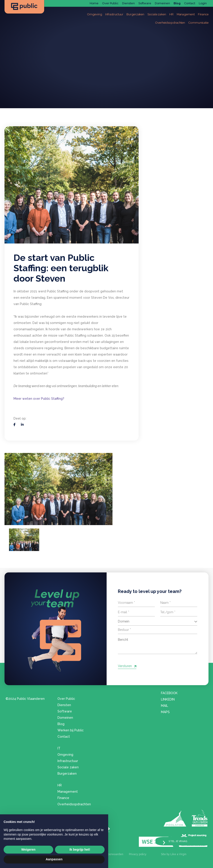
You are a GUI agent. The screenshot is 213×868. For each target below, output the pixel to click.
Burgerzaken (67, 773)
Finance (63, 797)
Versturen (125, 664)
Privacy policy (138, 854)
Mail (165, 705)
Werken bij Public (71, 730)
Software (145, 3)
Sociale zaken (68, 767)
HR (60, 785)
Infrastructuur (68, 760)
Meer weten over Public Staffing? (39, 399)
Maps (165, 712)
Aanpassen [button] (54, 859)
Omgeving (65, 754)
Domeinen (162, 3)
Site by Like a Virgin (174, 854)
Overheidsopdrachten (74, 804)
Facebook (169, 693)
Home (94, 3)
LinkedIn (168, 699)
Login (203, 3)
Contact (190, 3)
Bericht (158, 643)
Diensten (128, 3)
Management (68, 791)
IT (59, 748)
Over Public (110, 3)
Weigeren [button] (29, 850)
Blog (177, 3)
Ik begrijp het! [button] (80, 850)
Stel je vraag (180, 840)
